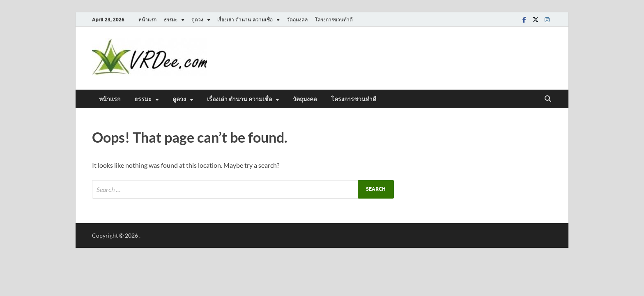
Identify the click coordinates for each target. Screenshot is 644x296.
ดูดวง (197, 20)
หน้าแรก (147, 20)
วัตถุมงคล (297, 20)
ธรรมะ (171, 20)
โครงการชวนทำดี (334, 20)
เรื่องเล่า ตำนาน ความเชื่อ (245, 20)
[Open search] (548, 99)
